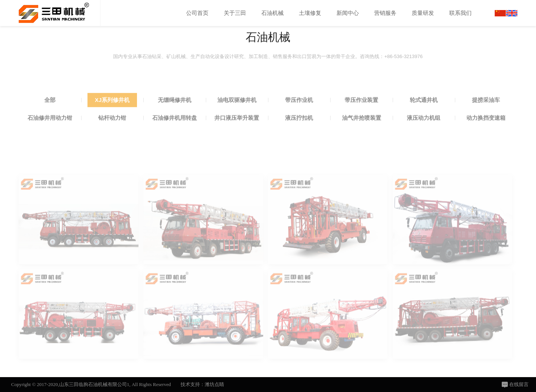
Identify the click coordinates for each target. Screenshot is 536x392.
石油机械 (272, 13)
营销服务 (385, 13)
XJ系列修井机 (112, 110)
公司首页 (197, 13)
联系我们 (460, 13)
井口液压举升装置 (237, 128)
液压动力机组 (424, 128)
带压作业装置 (361, 110)
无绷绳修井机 (175, 110)
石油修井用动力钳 (50, 128)
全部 (50, 110)
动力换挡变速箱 (486, 128)
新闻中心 (348, 13)
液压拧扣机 (299, 128)
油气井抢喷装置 (362, 128)
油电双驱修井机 (237, 110)
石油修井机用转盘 (175, 128)
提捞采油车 (486, 110)
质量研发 (423, 13)
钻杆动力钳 (112, 128)
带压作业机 (299, 110)
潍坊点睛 (214, 384)
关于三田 (235, 13)
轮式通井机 (424, 110)
